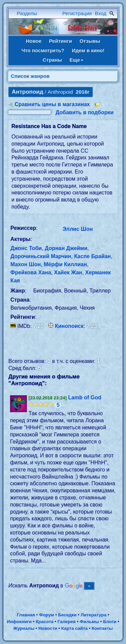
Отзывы (90, 41)
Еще (76, 60)
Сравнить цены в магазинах (52, 104)
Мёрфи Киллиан (65, 264)
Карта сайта (74, 628)
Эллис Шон (78, 229)
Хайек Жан (68, 272)
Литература (94, 615)
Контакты (102, 628)
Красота (45, 622)
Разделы (27, 13)
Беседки (67, 615)
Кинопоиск (69, 326)
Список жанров (30, 76)
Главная (26, 615)
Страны (52, 60)
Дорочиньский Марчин (41, 256)
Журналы (24, 628)
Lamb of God (85, 397)
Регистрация (77, 13)
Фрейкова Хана (31, 272)
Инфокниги (19, 622)
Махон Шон (26, 264)
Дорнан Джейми (66, 248)
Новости (48, 628)
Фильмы (89, 622)
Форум (47, 615)
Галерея (67, 622)
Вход (101, 13)
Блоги (110, 622)
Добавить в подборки (85, 112)
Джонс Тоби (26, 248)
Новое (34, 41)
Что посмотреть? (43, 50)
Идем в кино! (88, 50)
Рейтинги (60, 41)
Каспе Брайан (93, 256)
